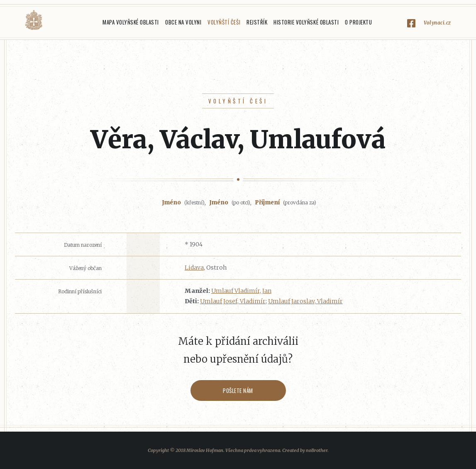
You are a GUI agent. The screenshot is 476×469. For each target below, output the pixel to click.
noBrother (317, 450)
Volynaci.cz (437, 23)
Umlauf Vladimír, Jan (241, 291)
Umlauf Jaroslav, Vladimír (305, 301)
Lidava (194, 268)
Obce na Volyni (183, 22)
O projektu (358, 22)
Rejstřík (257, 22)
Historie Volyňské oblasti (306, 22)
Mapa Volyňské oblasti (131, 22)
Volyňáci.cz (34, 20)
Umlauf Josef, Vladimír (233, 301)
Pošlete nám (238, 390)
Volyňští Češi (224, 22)
